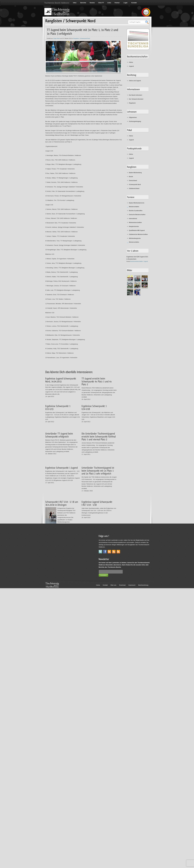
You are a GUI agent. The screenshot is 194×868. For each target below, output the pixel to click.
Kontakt (134, 3)
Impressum (132, 585)
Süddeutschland (134, 189)
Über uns (113, 585)
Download (122, 585)
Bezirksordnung (143, 585)
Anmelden (103, 575)
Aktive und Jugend (135, 81)
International (133, 219)
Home (98, 585)
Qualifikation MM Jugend (137, 230)
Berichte (83, 3)
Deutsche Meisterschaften (137, 215)
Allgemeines (133, 117)
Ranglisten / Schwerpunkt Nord (82, 38)
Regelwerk (132, 103)
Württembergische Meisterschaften (135, 240)
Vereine (92, 3)
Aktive (131, 62)
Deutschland (133, 181)
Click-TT (101, 3)
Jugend (131, 66)
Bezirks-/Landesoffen (136, 211)
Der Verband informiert (136, 99)
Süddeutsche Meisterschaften (138, 234)
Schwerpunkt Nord (135, 185)
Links (109, 3)
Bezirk (131, 177)
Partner (117, 3)
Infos (75, 3)
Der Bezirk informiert (136, 95)
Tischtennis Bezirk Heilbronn (57, 3)
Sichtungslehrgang (135, 121)
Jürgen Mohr (57, 38)
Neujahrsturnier (134, 226)
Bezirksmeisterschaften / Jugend (139, 261)
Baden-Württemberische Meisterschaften (137, 205)
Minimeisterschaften (135, 223)
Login (125, 3)
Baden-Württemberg (135, 173)
